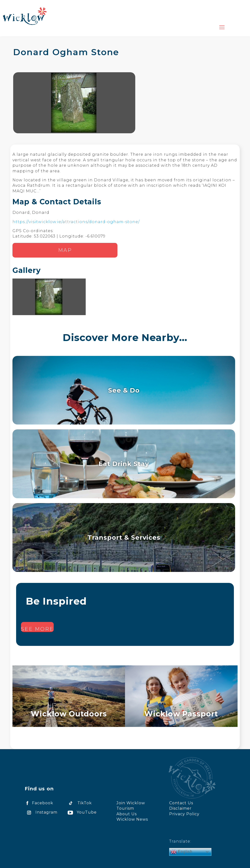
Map (65, 250)
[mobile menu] (222, 27)
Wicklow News (132, 819)
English (182, 852)
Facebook (39, 803)
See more (37, 629)
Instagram (41, 812)
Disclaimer (180, 808)
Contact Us (181, 803)
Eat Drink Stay (124, 464)
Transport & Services (124, 537)
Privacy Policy (184, 814)
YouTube (81, 812)
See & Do (124, 390)
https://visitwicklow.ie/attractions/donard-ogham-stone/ (76, 222)
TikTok (79, 803)
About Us (127, 814)
